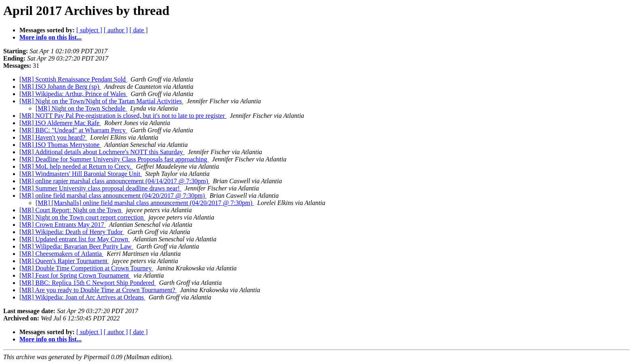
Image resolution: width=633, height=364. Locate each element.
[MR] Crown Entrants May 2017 (63, 225)
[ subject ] (89, 30)
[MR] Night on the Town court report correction (82, 217)
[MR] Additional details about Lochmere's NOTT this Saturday (102, 152)
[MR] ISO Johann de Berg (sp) (60, 87)
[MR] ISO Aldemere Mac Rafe (60, 123)
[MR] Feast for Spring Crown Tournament (75, 275)
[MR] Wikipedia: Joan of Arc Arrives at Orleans (82, 297)
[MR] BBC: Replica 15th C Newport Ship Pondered (88, 283)
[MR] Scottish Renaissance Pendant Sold (73, 79)
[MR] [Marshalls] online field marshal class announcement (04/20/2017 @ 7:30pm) (145, 203)
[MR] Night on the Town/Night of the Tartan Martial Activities (101, 101)
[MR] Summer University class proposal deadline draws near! (100, 188)
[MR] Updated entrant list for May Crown (75, 239)
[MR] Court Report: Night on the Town (71, 210)
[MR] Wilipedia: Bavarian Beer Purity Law (76, 246)
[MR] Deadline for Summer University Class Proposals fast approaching (114, 159)
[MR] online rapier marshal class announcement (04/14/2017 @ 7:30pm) (115, 181)
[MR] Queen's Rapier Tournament (64, 261)
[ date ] (138, 30)
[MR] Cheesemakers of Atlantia (61, 254)
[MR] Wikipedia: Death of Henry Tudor (72, 232)
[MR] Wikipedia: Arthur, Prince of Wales (73, 94)
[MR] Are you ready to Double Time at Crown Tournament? (98, 290)
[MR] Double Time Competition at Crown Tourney (86, 268)
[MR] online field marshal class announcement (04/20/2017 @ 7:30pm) (113, 196)
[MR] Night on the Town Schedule (81, 108)
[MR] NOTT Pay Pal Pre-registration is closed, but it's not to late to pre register (123, 116)
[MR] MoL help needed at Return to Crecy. (76, 166)
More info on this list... (50, 37)
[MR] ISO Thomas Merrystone (60, 145)
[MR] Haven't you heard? (53, 137)
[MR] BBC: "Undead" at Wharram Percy (73, 130)
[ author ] (116, 30)
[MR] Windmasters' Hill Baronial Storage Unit (81, 174)
